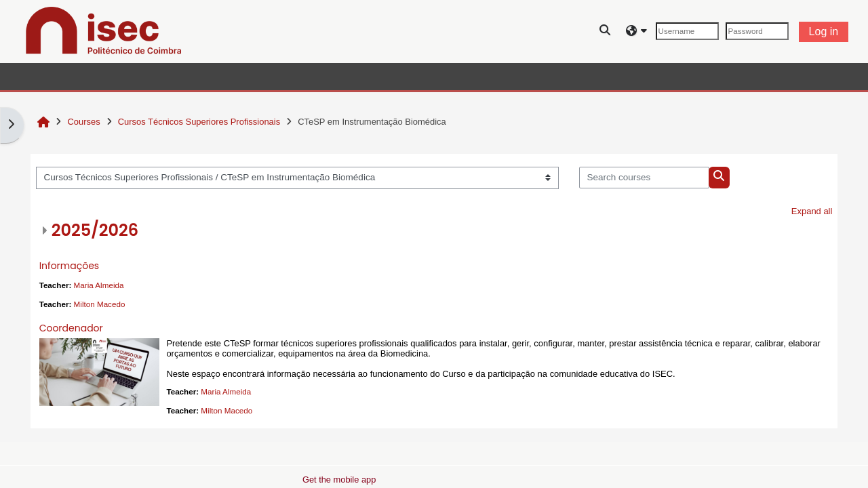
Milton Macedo (100, 304)
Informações (70, 266)
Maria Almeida (99, 285)
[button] (606, 32)
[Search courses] (645, 178)
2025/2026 (95, 230)
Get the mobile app (339, 480)
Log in (824, 32)
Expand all (812, 211)
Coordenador (71, 328)
